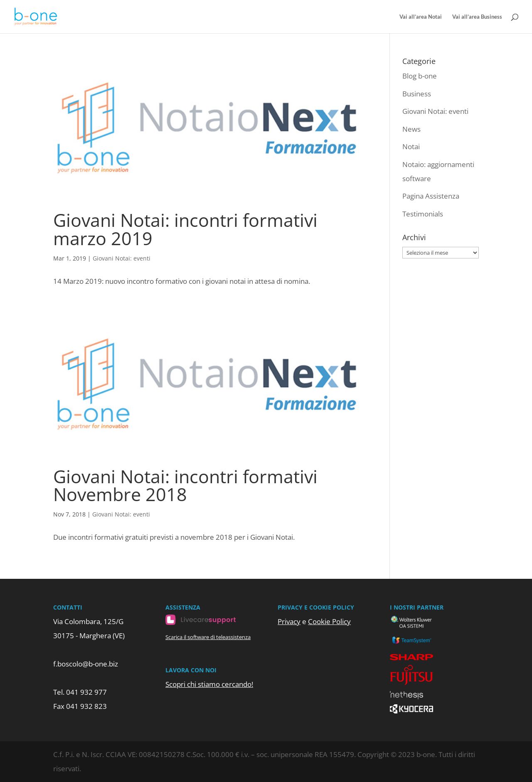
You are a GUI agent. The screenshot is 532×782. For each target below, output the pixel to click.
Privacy (289, 621)
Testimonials (423, 214)
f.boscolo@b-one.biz (86, 664)
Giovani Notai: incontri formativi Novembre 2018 (185, 485)
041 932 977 (86, 692)
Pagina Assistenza (431, 196)
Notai (411, 146)
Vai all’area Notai (421, 17)
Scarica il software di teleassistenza (208, 637)
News (411, 129)
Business (417, 94)
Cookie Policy (329, 621)
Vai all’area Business (477, 17)
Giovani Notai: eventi (122, 258)
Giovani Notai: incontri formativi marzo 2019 (185, 229)
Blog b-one (420, 76)
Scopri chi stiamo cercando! (209, 684)
